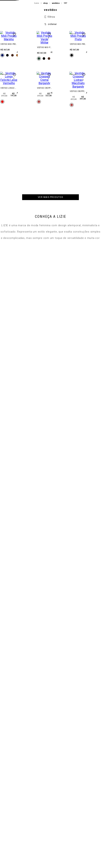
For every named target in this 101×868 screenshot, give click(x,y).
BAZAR (26, 81)
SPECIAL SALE (29, 91)
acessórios (28, 71)
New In (26, 22)
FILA (24, 52)
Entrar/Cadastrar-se (87, 48)
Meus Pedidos (84, 59)
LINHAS (26, 42)
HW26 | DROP (28, 12)
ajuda (95, 862)
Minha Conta (86, 54)
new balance (29, 62)
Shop (25, 32)
